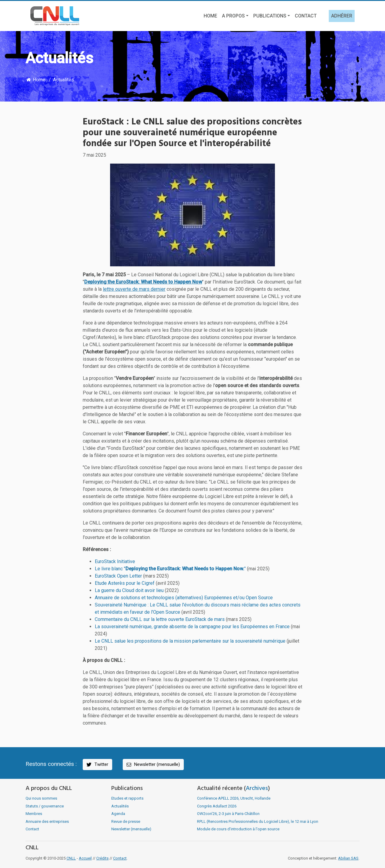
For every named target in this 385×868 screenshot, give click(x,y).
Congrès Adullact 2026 (217, 806)
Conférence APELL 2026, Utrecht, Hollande (234, 798)
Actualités (63, 80)
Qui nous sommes (41, 798)
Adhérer (342, 16)
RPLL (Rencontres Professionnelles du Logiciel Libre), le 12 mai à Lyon (258, 821)
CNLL (71, 858)
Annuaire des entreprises (47, 821)
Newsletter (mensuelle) (153, 765)
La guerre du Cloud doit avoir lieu (129, 590)
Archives (257, 788)
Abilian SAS (348, 858)
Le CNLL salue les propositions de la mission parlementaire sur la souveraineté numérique (190, 641)
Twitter (97, 765)
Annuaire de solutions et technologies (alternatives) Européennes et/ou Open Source (184, 598)
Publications (270, 16)
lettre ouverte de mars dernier (134, 289)
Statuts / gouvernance (45, 806)
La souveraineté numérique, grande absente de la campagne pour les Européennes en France (192, 627)
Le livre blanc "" (170, 569)
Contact (306, 16)
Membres (34, 814)
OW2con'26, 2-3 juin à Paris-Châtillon (228, 814)
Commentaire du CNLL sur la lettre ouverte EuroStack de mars (160, 619)
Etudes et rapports (127, 798)
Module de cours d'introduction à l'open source (238, 829)
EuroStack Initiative (115, 561)
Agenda (118, 814)
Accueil (85, 858)
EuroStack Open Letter (118, 576)
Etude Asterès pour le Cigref (125, 583)
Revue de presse (126, 821)
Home (210, 16)
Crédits (102, 858)
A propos (233, 16)
